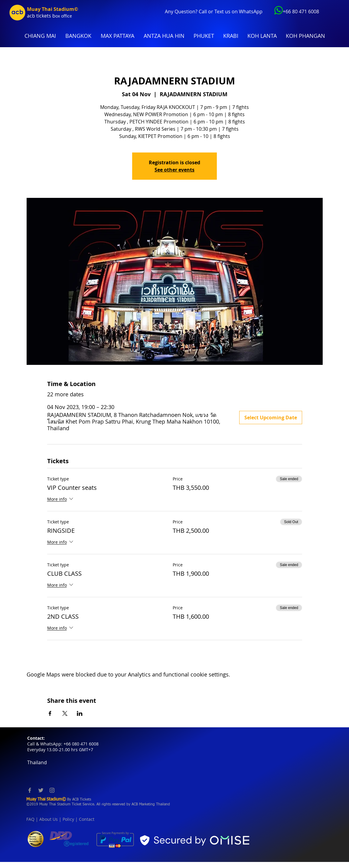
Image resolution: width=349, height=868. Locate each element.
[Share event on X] (65, 713)
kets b (49, 16)
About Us (49, 819)
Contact (87, 819)
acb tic (34, 16)
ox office (64, 16)
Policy (68, 819)
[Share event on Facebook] (50, 713)
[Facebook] (30, 790)
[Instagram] (52, 790)
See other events (174, 170)
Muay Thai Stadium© (52, 9)
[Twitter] (41, 790)
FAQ (30, 819)
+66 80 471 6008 (301, 11)
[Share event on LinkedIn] (80, 713)
